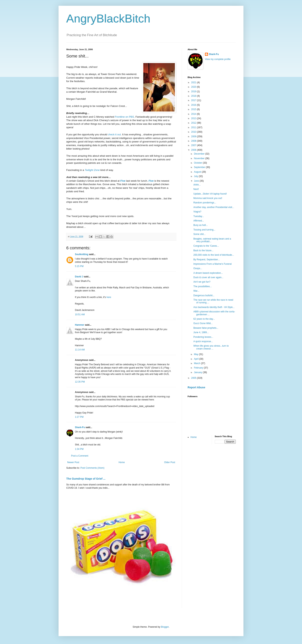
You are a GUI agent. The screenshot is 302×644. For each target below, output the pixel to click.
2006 (194, 150)
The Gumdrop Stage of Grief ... (86, 479)
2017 (194, 100)
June (197, 181)
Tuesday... (199, 216)
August (198, 172)
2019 (194, 92)
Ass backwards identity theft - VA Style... (214, 307)
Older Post (170, 462)
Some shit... (199, 234)
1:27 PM (79, 417)
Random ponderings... (205, 203)
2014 (194, 114)
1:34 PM (79, 449)
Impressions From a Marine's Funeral (212, 264)
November (200, 158)
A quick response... (203, 341)
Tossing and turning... (204, 230)
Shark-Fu (80, 427)
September (200, 167)
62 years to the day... (204, 319)
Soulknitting (82, 254)
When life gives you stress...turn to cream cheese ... (211, 347)
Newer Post (73, 462)
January (198, 372)
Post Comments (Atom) (92, 468)
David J (79, 277)
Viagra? (197, 212)
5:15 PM (79, 266)
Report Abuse (196, 387)
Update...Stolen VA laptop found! (210, 194)
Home (122, 462)
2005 (194, 378)
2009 (194, 136)
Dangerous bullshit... (204, 295)
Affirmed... (199, 221)
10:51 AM (80, 315)
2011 (194, 127)
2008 (194, 141)
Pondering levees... (203, 337)
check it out (114, 134)
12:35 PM (80, 382)
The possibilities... (203, 286)
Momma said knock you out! (208, 198)
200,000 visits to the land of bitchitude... (214, 255)
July (196, 176)
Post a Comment (80, 456)
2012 (194, 123)
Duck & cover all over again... (208, 277)
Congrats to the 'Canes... (206, 246)
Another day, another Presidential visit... (214, 207)
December (200, 154)
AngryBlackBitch (108, 19)
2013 (194, 118)
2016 (194, 105)
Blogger (165, 627)
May (196, 354)
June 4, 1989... (201, 332)
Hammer (80, 325)
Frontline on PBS (124, 117)
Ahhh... (197, 185)
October (198, 163)
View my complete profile (218, 59)
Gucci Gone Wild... (203, 323)
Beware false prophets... (206, 328)
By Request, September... (207, 260)
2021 (194, 82)
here (109, 297)
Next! (196, 189)
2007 (194, 145)
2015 (194, 109)
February (199, 368)
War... (196, 291)
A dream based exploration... (208, 273)
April (197, 359)
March (198, 363)
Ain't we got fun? (202, 282)
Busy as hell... (201, 225)
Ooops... (198, 268)
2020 (194, 87)
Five (123, 181)
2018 (194, 96)
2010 (194, 132)
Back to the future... (203, 250)
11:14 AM (80, 350)
